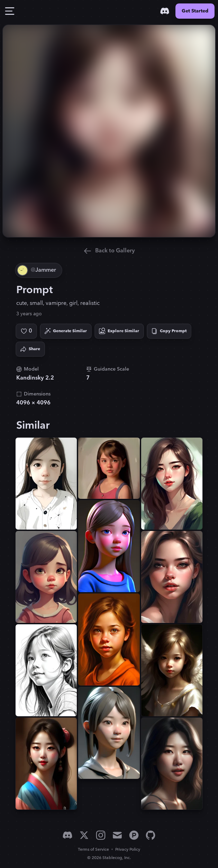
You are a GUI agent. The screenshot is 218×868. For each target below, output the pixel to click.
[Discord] (165, 11)
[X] (84, 835)
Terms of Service (93, 850)
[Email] (117, 835)
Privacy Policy (128, 850)
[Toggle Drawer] (10, 11)
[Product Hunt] (134, 835)
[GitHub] (151, 835)
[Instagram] (101, 835)
